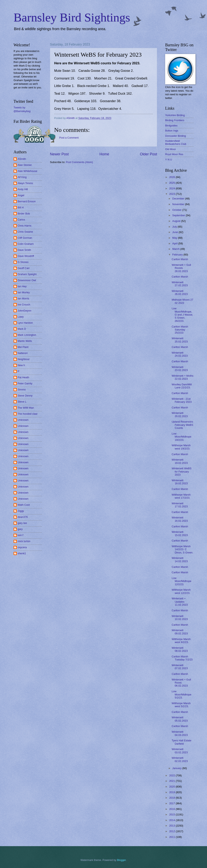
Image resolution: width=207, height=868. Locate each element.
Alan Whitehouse (27, 171)
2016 (172, 809)
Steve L (22, 402)
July (175, 227)
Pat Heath (23, 377)
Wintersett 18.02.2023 (180, 482)
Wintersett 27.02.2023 (180, 284)
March (176, 249)
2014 (172, 820)
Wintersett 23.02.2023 (180, 369)
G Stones (23, 262)
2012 (172, 831)
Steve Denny (25, 396)
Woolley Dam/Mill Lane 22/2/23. (182, 386)
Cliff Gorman (25, 238)
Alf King (22, 177)
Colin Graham (26, 244)
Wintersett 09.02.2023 (180, 632)
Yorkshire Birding (175, 115)
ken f (20, 535)
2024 (172, 188)
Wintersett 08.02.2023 (180, 649)
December (179, 199)
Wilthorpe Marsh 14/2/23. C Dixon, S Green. (182, 549)
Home (104, 154)
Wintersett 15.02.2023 (180, 533)
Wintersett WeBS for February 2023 (182, 472)
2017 (172, 803)
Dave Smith (24, 250)
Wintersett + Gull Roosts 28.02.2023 (181, 268)
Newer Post (59, 154)
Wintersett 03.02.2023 (180, 751)
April (175, 243)
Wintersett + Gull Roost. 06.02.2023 (181, 683)
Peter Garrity (25, 383)
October (177, 210)
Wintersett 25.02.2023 (180, 340)
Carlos (21, 220)
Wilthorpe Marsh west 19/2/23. (181, 447)
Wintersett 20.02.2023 (180, 414)
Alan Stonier (25, 165)
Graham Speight (27, 274)
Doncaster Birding (175, 136)
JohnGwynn (24, 311)
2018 (172, 798)
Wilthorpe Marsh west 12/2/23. (181, 591)
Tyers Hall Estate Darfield (181, 742)
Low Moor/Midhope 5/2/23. (181, 694)
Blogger (121, 860)
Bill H (21, 207)
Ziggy (21, 511)
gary (20, 529)
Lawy (21, 317)
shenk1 (22, 553)
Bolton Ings (172, 131)
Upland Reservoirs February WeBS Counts (182, 425)
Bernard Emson (27, 201)
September (179, 215)
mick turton (24, 541)
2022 (172, 775)
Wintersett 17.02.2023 (180, 505)
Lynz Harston (25, 323)
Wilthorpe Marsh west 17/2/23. (181, 496)
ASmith (22, 159)
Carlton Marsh (180, 259)
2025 (172, 183)
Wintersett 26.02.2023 (180, 293)
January (177, 768)
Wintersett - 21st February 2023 (182, 400)
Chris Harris (24, 226)
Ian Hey (22, 286)
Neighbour (24, 359)
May (175, 238)
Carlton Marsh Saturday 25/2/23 (180, 330)
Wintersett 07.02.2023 (180, 667)
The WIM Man (26, 408)
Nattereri (23, 353)
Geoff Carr (24, 268)
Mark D (22, 329)
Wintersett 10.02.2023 (180, 618)
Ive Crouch (24, 305)
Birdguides (171, 126)
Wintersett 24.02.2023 (180, 354)
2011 (172, 837)
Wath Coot (24, 505)
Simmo (22, 389)
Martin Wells (25, 341)
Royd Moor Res (174, 154)
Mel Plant (23, 347)
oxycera (22, 547)
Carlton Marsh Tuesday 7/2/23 (182, 658)
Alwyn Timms (25, 183)
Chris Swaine (25, 232)
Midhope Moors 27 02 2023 (182, 301)
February (178, 255)
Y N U (169, 160)
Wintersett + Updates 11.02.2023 (180, 602)
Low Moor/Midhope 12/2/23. (181, 581)
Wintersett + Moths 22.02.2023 (183, 377)
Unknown (23, 420)
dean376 (23, 517)
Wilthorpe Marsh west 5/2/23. (181, 705)
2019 (172, 792)
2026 (172, 177)
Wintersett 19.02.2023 (180, 461)
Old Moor (171, 149)
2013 (172, 826)
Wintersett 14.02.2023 (180, 560)
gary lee (22, 523)
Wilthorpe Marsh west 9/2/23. (181, 641)
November (179, 204)
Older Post (148, 154)
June (175, 232)
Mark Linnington (27, 335)
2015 (172, 814)
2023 (172, 194)
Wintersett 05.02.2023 (180, 719)
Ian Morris (23, 298)
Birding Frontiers (175, 120)
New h (21, 365)
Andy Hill (23, 189)
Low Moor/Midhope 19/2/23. (181, 437)
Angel (21, 195)
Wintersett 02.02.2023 (180, 759)
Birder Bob (24, 214)
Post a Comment (69, 138)
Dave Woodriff (26, 256)
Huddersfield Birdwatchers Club (176, 142)
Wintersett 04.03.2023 (180, 733)
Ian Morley (24, 292)
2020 (172, 787)
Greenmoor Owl (27, 280)
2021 (172, 781)
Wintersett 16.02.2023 (180, 519)
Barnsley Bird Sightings (72, 17)
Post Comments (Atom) (79, 162)
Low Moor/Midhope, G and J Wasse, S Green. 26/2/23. (182, 315)
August (177, 221)
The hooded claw (27, 414)
